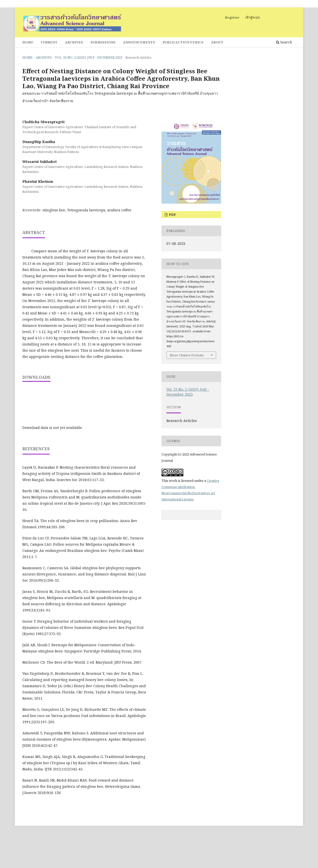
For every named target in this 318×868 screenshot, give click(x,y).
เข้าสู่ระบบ (252, 17)
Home (28, 42)
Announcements (139, 42)
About (217, 42)
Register (232, 17)
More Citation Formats (187, 355)
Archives (74, 42)
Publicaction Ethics (183, 42)
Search (284, 42)
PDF (172, 215)
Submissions (103, 42)
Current (49, 42)
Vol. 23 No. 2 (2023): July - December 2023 (89, 57)
